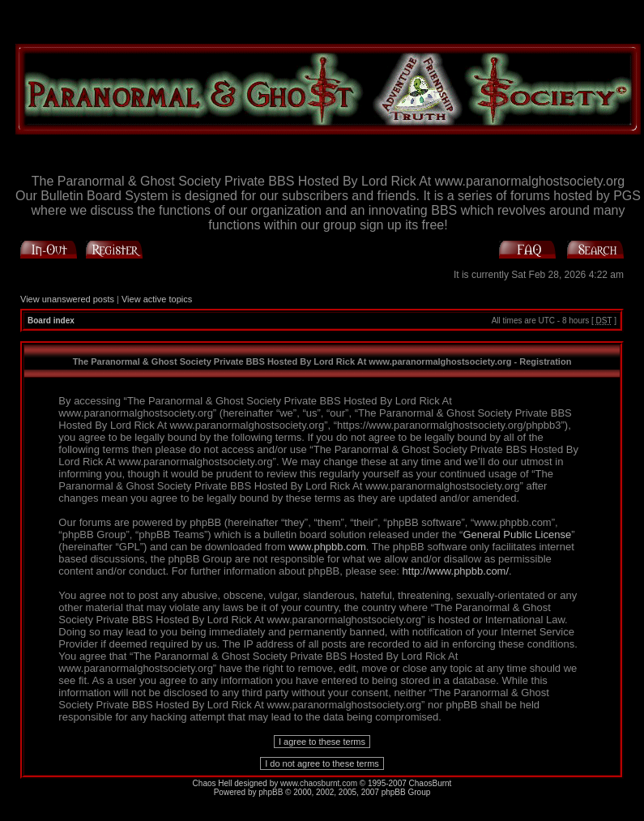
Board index (51, 321)
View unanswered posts (67, 299)
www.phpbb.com (327, 547)
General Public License (517, 535)
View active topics (157, 299)
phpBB (271, 792)
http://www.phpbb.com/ (456, 571)
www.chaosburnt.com (319, 783)
